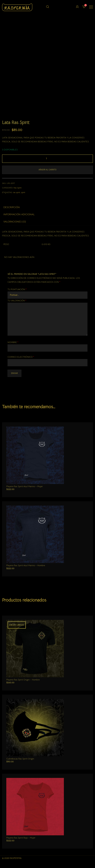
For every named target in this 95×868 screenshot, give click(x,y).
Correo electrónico (21, 356)
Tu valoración (17, 300)
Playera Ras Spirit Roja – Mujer (21, 837)
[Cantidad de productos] (47, 158)
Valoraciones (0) (15, 221)
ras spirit (17, 191)
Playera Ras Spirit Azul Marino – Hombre (26, 564)
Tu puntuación (17, 288)
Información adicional (19, 213)
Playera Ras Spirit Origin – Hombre (23, 679)
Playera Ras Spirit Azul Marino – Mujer (25, 485)
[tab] (47, 206)
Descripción (12, 206)
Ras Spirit (18, 187)
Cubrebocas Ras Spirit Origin (20, 758)
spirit (23, 191)
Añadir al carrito (47, 169)
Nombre (13, 341)
